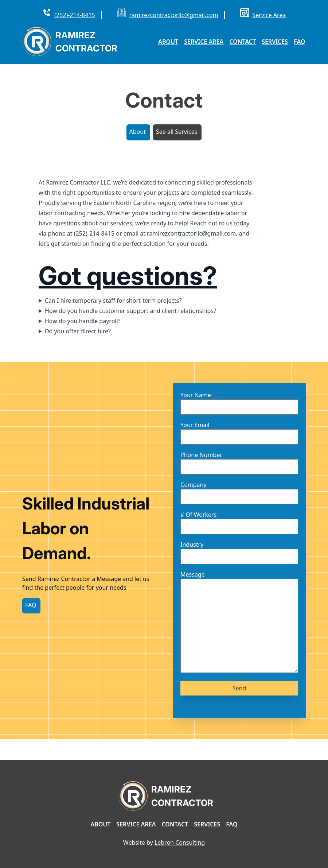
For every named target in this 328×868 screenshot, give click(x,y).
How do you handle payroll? (83, 321)
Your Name (196, 395)
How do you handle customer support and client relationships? (130, 311)
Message (193, 574)
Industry (192, 545)
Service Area (269, 15)
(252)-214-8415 (75, 15)
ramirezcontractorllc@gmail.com (174, 15)
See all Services (177, 132)
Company (194, 485)
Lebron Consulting (180, 842)
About (168, 42)
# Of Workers (198, 515)
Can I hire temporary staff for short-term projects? (113, 301)
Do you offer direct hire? (78, 331)
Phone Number (201, 455)
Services (275, 42)
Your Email (195, 425)
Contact (243, 42)
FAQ (299, 42)
